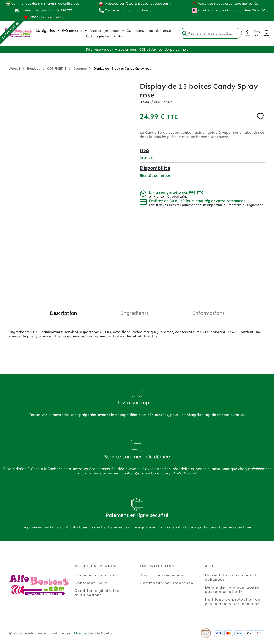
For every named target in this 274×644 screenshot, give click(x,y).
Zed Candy (163, 102)
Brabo (146, 102)
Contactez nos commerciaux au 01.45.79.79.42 (129, 10)
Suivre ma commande (162, 575)
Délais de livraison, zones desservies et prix (232, 589)
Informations (209, 313)
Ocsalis (80, 633)
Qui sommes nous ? (95, 575)
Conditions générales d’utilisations (97, 593)
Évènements (74, 31)
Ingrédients (135, 313)
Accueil (15, 68)
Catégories (47, 31)
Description (63, 313)
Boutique (34, 68)
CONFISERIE (57, 68)
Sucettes (80, 68)
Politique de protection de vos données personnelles (233, 601)
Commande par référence (167, 583)
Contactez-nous (91, 583)
